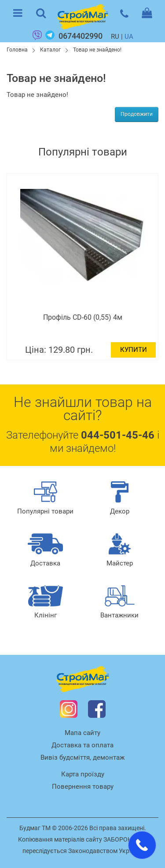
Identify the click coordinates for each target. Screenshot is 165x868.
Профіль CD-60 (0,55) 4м (85, 317)
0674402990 (81, 36)
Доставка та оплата (82, 745)
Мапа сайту (82, 733)
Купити (136, 350)
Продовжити (137, 114)
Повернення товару (83, 787)
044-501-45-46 (118, 435)
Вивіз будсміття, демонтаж (82, 757)
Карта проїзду (83, 774)
